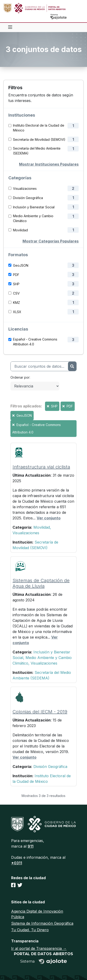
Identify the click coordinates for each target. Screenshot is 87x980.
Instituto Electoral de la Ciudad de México (39, 128)
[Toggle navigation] (10, 27)
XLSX (17, 312)
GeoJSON (21, 265)
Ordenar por (20, 377)
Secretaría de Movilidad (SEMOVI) (39, 139)
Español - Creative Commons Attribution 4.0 (35, 342)
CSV (16, 293)
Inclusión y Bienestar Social (34, 207)
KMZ (16, 303)
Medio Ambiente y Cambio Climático (33, 218)
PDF (16, 275)
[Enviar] (72, 366)
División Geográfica (28, 198)
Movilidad (20, 230)
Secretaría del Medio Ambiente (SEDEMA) (37, 151)
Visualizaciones (25, 188)
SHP (16, 284)
